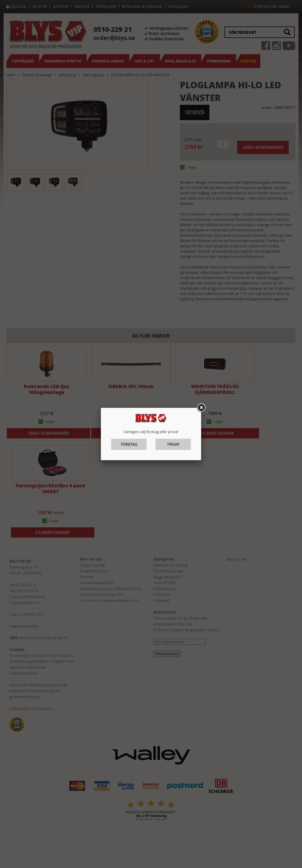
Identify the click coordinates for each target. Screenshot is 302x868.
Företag (129, 444)
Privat (173, 444)
